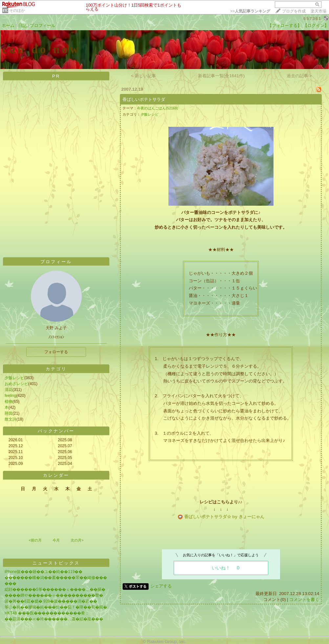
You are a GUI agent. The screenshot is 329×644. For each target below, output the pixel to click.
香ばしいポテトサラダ (144, 99)
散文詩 (11, 419)
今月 (56, 540)
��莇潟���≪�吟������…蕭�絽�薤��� (54, 619)
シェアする (161, 586)
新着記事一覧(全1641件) (221, 76)
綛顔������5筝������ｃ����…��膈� (55, 589)
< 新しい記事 (144, 76)
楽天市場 (318, 11)
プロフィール (43, 25)
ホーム (8, 25)
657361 (312, 19)
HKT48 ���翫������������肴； (47, 613)
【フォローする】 (285, 25)
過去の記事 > (299, 76)
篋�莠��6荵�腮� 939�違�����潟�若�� (51, 601)
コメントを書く (304, 599)
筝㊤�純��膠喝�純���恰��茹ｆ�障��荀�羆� (56, 607)
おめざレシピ (16, 384)
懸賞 (9, 413)
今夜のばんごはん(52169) (157, 108)
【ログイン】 (316, 25)
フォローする (56, 352)
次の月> (77, 540)
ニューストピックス (56, 563)
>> (250, 11)
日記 (22, 25)
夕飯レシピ (14, 378)
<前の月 (35, 540)
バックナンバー (56, 431)
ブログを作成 (294, 11)
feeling (10, 396)
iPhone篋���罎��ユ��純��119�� (44, 572)
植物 (9, 402)
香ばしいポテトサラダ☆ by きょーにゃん (224, 517)
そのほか (17, 11)
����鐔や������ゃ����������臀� (54, 595)
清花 (9, 390)
